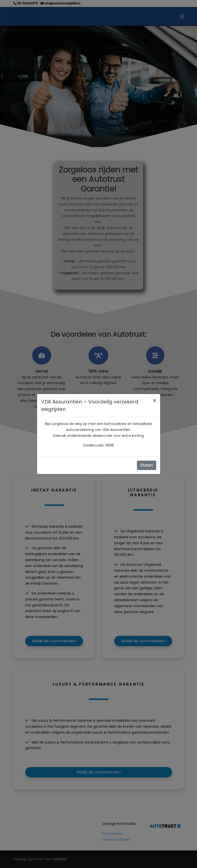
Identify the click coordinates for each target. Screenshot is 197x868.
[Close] (154, 401)
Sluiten (147, 465)
